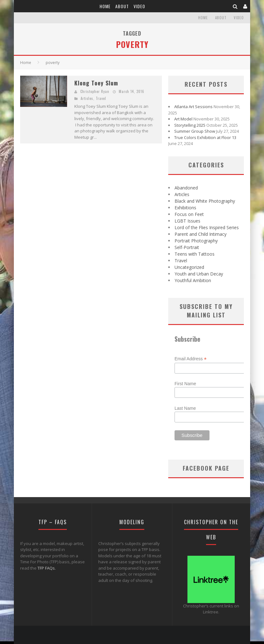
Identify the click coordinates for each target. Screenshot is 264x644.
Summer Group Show (195, 131)
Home (105, 6)
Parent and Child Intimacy (201, 234)
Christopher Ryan (95, 91)
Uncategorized (189, 267)
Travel (101, 98)
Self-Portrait (187, 247)
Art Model (183, 119)
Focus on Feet (189, 214)
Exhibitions (185, 208)
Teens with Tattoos (195, 254)
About (122, 6)
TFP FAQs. (47, 568)
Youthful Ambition (193, 280)
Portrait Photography (196, 241)
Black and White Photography (205, 201)
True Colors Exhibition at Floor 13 (205, 137)
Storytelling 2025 (190, 125)
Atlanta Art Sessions (193, 107)
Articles (87, 98)
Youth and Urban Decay (199, 274)
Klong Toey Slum (96, 83)
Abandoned (186, 188)
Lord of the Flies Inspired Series (207, 227)
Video (139, 6)
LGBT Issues (187, 221)
